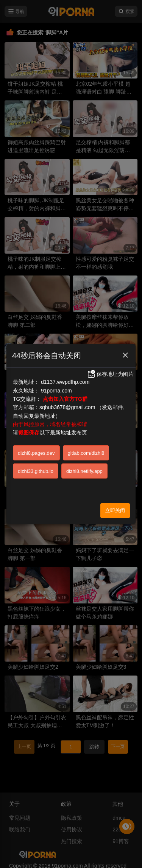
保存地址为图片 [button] (110, 374)
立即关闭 (115, 510)
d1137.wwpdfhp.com (65, 382)
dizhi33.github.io (36, 471)
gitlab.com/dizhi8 (86, 453)
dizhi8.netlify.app (84, 471)
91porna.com (56, 391)
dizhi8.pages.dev (36, 453)
